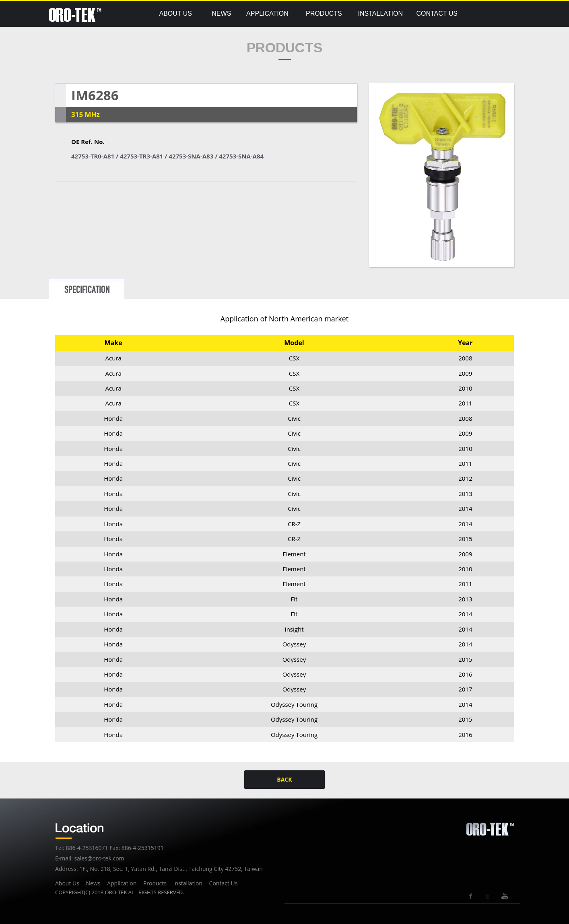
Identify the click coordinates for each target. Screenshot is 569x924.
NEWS (221, 13)
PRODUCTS (324, 13)
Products (155, 883)
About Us (67, 883)
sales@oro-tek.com (99, 858)
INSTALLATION (380, 13)
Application (122, 883)
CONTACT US (437, 13)
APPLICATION (267, 13)
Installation (188, 883)
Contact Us (224, 883)
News (93, 883)
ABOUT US (175, 13)
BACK (284, 779)
